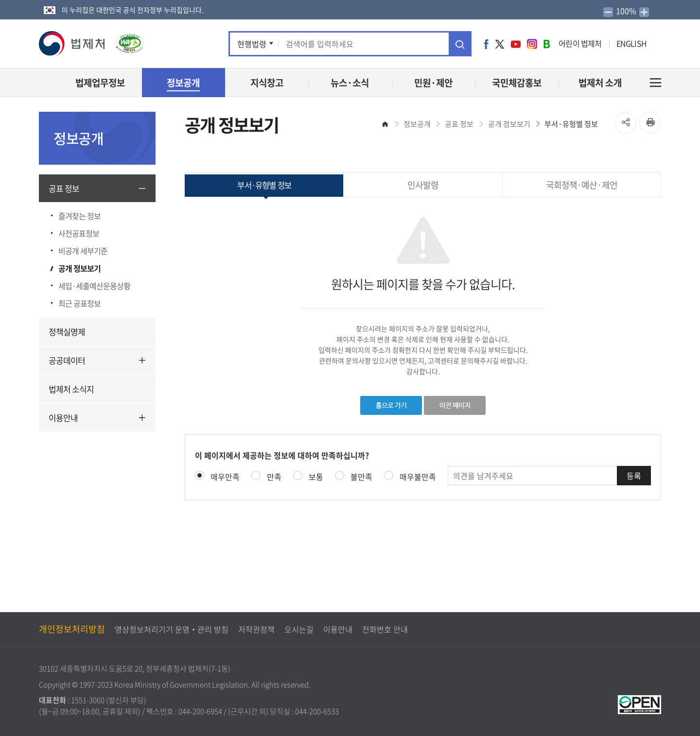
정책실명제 (67, 332)
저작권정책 (256, 629)
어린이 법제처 (580, 43)
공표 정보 (64, 188)
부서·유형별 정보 (571, 124)
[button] (72, 43)
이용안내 (63, 418)
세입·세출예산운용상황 (94, 286)
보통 (316, 477)
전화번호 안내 (385, 629)
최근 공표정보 (79, 303)
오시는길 (299, 629)
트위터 (500, 44)
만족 (274, 477)
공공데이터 (67, 360)
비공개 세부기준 (83, 251)
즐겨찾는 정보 (79, 216)
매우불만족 (418, 477)
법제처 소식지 (71, 389)
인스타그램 (532, 44)
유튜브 (516, 44)
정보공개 (417, 124)
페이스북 (486, 44)
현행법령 (252, 44)
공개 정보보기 (79, 268)
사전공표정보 (79, 233)
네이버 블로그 (547, 44)
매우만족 (225, 477)
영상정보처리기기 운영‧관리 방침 (172, 629)
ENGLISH (631, 43)
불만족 (361, 477)
